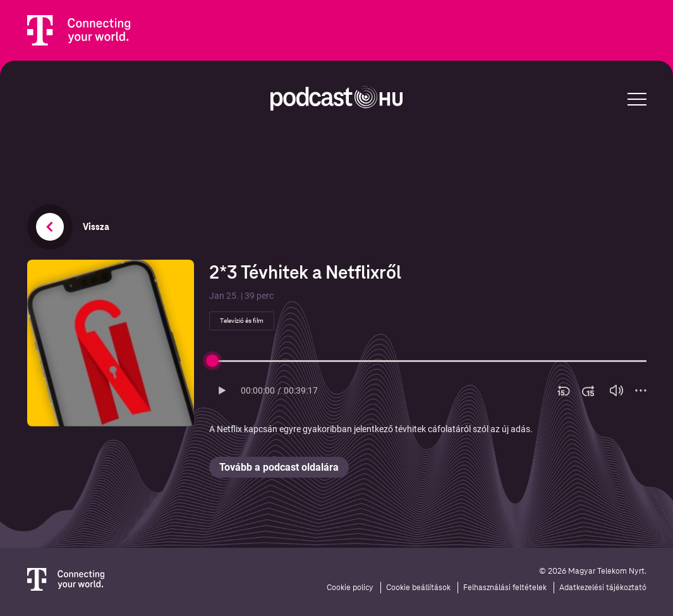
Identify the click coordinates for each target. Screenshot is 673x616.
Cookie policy (350, 588)
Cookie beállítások (418, 588)
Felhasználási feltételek (505, 588)
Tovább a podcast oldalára (279, 467)
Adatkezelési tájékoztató (603, 588)
